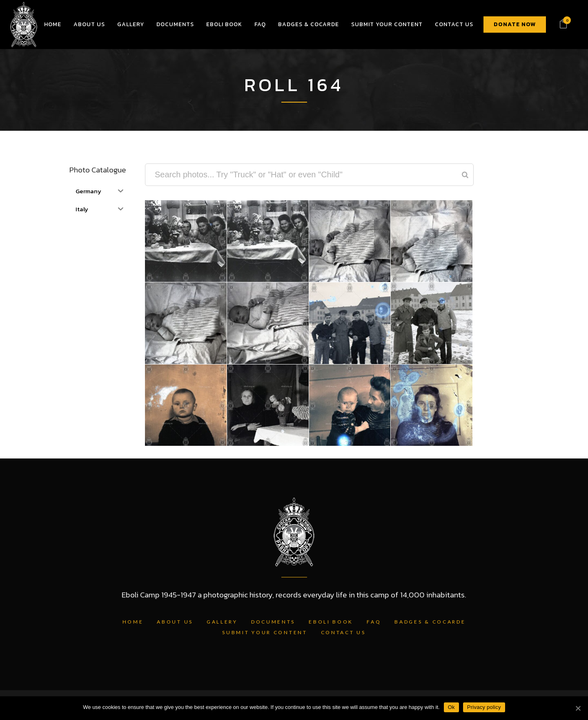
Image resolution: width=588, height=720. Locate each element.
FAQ (374, 622)
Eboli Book (331, 622)
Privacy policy (484, 707)
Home (133, 622)
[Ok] (578, 708)
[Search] (465, 175)
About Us (175, 622)
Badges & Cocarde (430, 622)
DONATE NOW (515, 24)
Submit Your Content (265, 632)
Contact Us (343, 632)
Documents (273, 622)
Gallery (222, 622)
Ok (451, 707)
